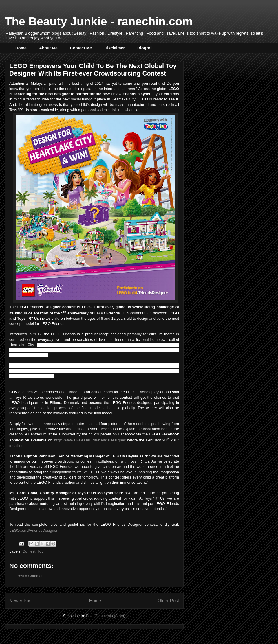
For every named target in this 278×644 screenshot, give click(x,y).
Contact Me (81, 48)
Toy (40, 551)
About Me (48, 48)
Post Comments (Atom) (106, 616)
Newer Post (21, 601)
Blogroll (145, 48)
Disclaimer (115, 48)
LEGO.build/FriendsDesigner (33, 530)
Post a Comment (31, 576)
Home (21, 48)
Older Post (168, 601)
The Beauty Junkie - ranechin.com (99, 21)
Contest (29, 551)
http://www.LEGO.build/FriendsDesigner (90, 440)
